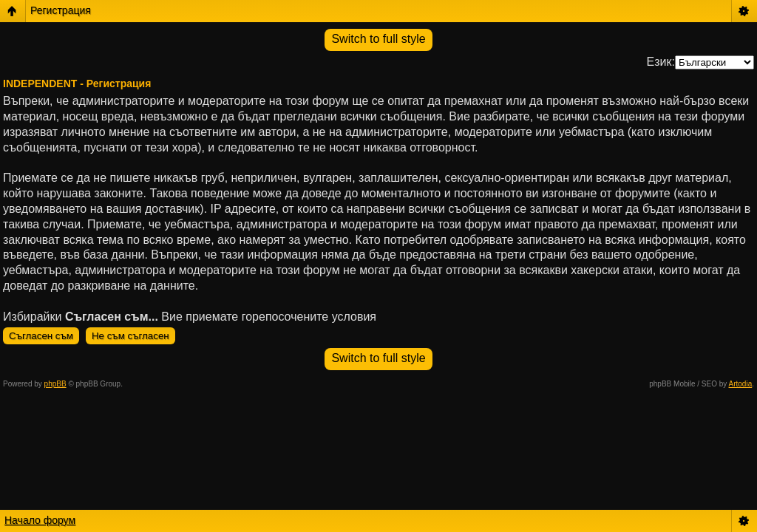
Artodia (741, 384)
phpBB (55, 384)
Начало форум (40, 520)
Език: (661, 62)
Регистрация (61, 10)
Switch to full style (378, 39)
